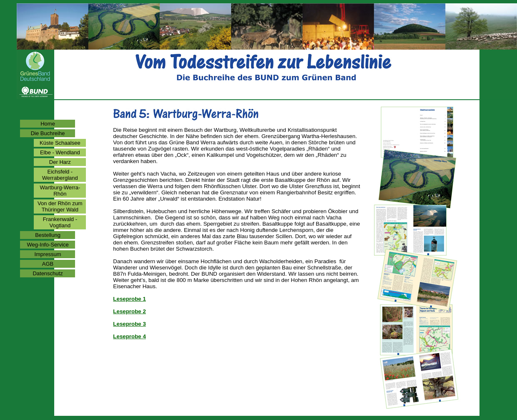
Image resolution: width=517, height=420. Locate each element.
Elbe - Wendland (60, 152)
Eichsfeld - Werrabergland (60, 175)
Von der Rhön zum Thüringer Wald (60, 206)
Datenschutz (48, 273)
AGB (48, 264)
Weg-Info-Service (48, 245)
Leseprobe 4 (129, 336)
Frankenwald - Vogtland (60, 222)
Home (48, 124)
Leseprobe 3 (129, 324)
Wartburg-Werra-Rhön (60, 191)
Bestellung (48, 235)
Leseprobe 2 (129, 311)
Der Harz (60, 162)
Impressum (48, 254)
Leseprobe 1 (129, 299)
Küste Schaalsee (60, 143)
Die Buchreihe (48, 133)
